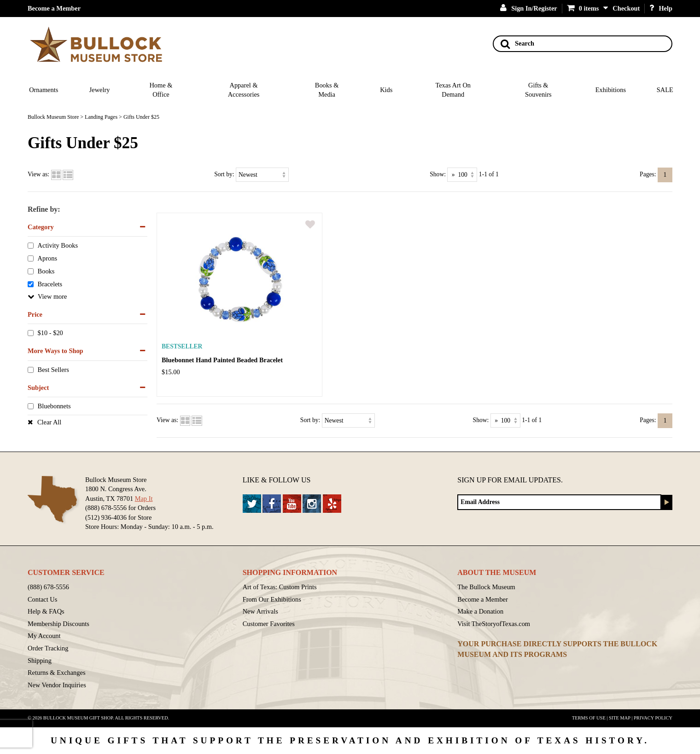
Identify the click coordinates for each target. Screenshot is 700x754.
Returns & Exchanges (57, 673)
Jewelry (100, 90)
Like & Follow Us (277, 480)
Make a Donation (480, 611)
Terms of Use (589, 718)
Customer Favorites (269, 624)
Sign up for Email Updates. (510, 480)
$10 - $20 (50, 333)
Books (46, 272)
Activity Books (58, 246)
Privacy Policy (653, 718)
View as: (38, 174)
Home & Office (161, 90)
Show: (438, 174)
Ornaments (44, 90)
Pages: (648, 174)
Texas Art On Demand (453, 90)
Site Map (620, 718)
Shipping (40, 661)
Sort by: (224, 174)
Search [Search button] (517, 44)
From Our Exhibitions (272, 599)
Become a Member (54, 8)
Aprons (47, 259)
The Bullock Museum (486, 587)
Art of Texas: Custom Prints (280, 587)
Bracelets (50, 284)
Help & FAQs (46, 611)
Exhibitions (611, 90)
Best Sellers (53, 370)
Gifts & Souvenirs (538, 90)
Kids (386, 90)
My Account (44, 636)
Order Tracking (48, 648)
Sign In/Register (529, 8)
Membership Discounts (58, 624)
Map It (144, 499)
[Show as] (462, 175)
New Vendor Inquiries (57, 685)
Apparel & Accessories (244, 90)
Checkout (626, 8)
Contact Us (42, 599)
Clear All (49, 422)
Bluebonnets (54, 406)
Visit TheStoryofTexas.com (494, 624)
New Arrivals (260, 611)
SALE (665, 90)
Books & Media (327, 90)
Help (661, 8)
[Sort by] (262, 175)
